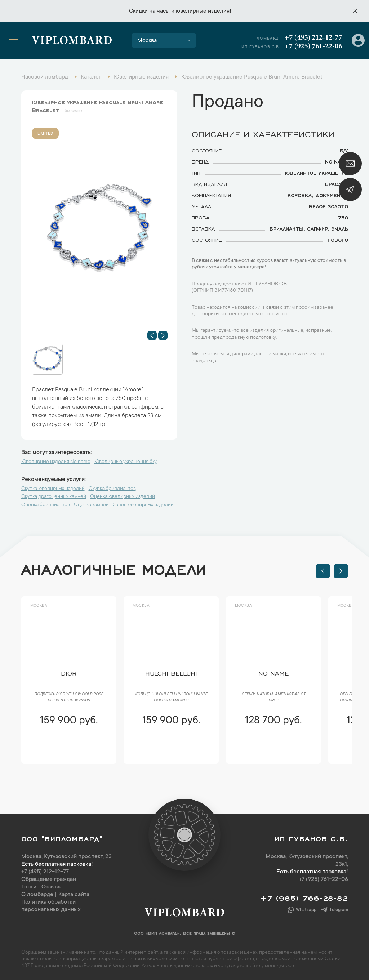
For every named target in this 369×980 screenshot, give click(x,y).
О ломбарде (37, 895)
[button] (152, 335)
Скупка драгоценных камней (54, 497)
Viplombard (72, 41)
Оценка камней (91, 505)
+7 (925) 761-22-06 (313, 46)
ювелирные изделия (203, 11)
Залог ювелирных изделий (143, 505)
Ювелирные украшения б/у (126, 462)
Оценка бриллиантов (46, 505)
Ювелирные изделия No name (56, 462)
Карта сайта (74, 895)
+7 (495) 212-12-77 (313, 38)
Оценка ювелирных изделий (123, 497)
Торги (29, 887)
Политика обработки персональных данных (51, 906)
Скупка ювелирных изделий (53, 489)
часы (163, 11)
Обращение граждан (49, 879)
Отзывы (52, 887)
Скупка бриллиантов (112, 489)
